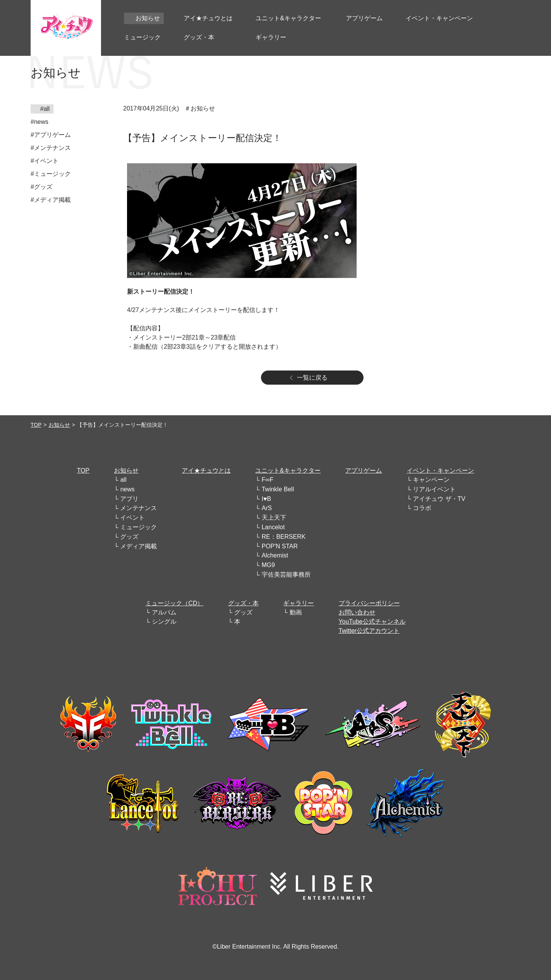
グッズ (129, 537)
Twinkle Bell (278, 489)
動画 (296, 612)
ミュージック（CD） (174, 603)
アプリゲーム (364, 470)
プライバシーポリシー (369, 603)
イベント (132, 518)
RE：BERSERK (284, 537)
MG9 (268, 565)
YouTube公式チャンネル (372, 622)
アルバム (164, 612)
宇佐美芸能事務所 (286, 575)
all (123, 480)
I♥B (267, 499)
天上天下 (274, 518)
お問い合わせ (357, 612)
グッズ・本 (243, 603)
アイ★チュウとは (206, 470)
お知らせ (59, 425)
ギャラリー (298, 603)
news (127, 489)
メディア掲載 (139, 546)
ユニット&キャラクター (288, 470)
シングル (164, 622)
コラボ (422, 508)
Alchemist (275, 555)
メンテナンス (139, 508)
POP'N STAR (280, 546)
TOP (36, 425)
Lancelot (273, 527)
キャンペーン (431, 480)
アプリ (129, 499)
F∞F (268, 480)
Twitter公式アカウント (369, 631)
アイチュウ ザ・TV (439, 499)
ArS (267, 508)
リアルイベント (434, 489)
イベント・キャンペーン (440, 470)
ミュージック (139, 527)
